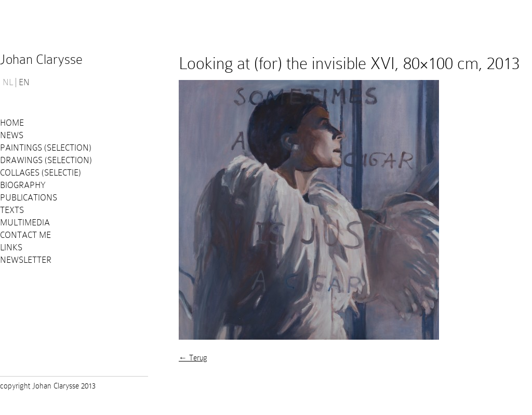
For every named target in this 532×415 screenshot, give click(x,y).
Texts (12, 210)
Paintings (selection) (46, 148)
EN (24, 83)
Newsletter (26, 260)
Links (11, 247)
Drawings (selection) (46, 160)
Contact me (25, 235)
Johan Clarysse (41, 59)
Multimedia (25, 223)
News (12, 135)
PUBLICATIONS (29, 198)
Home (12, 123)
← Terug (193, 358)
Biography (23, 185)
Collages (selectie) (41, 173)
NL (8, 83)
